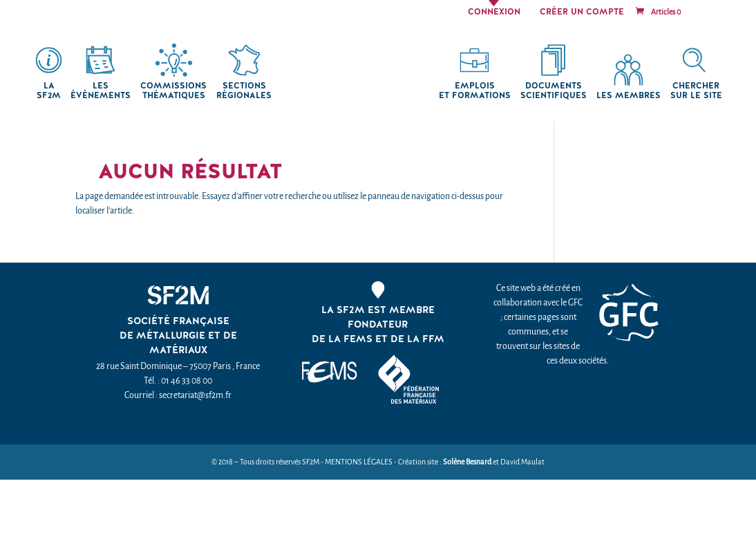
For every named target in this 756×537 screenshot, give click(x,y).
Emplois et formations (475, 91)
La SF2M (49, 91)
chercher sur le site (696, 91)
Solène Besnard (467, 462)
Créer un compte (582, 12)
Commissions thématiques (173, 91)
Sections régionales (244, 91)
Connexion (494, 12)
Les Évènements (101, 91)
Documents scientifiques (554, 91)
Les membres (629, 96)
